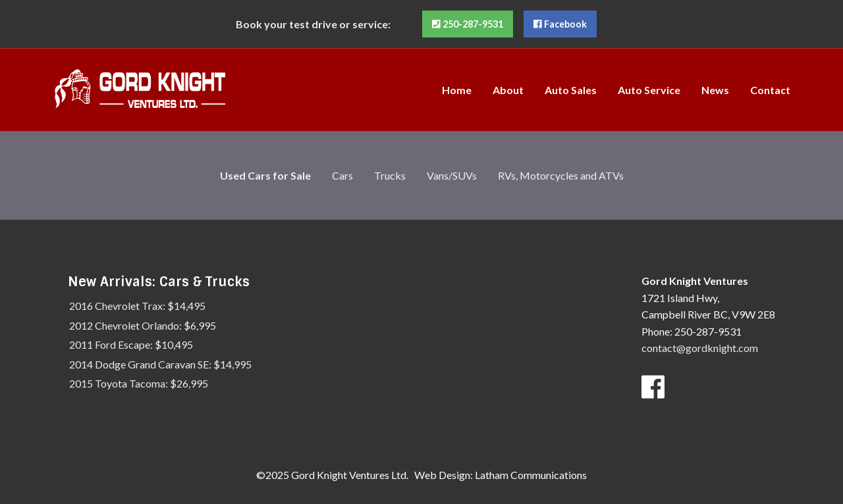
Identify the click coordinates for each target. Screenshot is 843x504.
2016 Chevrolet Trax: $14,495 (137, 306)
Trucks (390, 175)
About (508, 90)
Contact (770, 90)
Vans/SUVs (452, 175)
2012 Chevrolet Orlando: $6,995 (143, 325)
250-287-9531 (468, 24)
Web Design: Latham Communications (501, 475)
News (715, 90)
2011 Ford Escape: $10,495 (131, 344)
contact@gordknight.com (700, 348)
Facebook (560, 24)
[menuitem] (457, 89)
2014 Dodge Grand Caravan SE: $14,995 (160, 364)
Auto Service (649, 90)
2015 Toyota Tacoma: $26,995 (139, 383)
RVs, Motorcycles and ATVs (561, 175)
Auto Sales (571, 90)
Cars (342, 175)
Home (457, 90)
